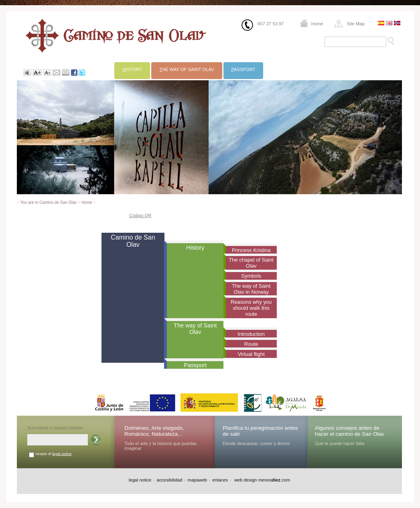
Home (317, 24)
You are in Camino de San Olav (49, 202)
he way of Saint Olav (187, 69)
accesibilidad (169, 480)
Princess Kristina (251, 250)
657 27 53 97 (271, 24)
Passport (195, 365)
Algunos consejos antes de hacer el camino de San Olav (350, 431)
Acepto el (53, 454)
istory (132, 69)
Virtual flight (251, 354)
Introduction (251, 334)
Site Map (356, 24)
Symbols (251, 276)
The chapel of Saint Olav (251, 263)
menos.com (274, 480)
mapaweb (198, 480)
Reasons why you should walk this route (251, 308)
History (195, 248)
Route (251, 344)
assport (243, 69)
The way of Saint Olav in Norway (251, 289)
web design (245, 480)
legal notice (62, 454)
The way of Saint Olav (195, 329)
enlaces (220, 480)
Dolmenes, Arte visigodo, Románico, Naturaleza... (154, 431)
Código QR (140, 215)
